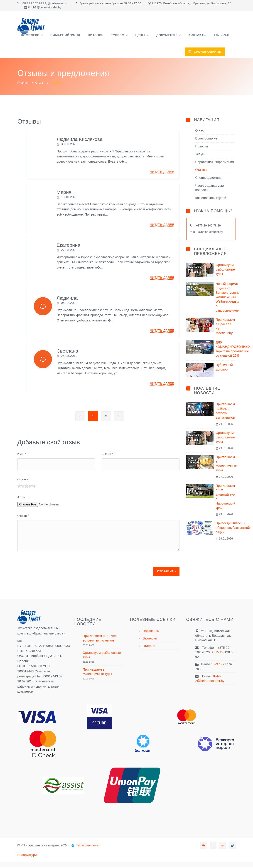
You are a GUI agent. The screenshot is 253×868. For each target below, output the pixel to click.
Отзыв (22, 517)
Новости (202, 147)
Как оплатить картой (211, 199)
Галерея (198, 36)
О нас (200, 132)
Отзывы (201, 171)
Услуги (200, 155)
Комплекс (29, 36)
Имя (21, 455)
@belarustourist (58, 3)
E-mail (107, 455)
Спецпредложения (209, 179)
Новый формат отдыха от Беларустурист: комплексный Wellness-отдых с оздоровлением (228, 298)
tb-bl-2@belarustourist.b (44, 7)
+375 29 (218, 653)
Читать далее (162, 173)
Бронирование (206, 139)
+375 (200, 227)
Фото (21, 498)
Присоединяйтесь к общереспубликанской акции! (233, 529)
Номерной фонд (60, 36)
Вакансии (150, 639)
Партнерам (151, 632)
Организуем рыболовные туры (225, 270)
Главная (23, 84)
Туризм (107, 36)
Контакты (177, 36)
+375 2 (219, 665)
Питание (88, 36)
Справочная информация (215, 163)
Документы (150, 36)
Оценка (23, 480)
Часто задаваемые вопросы (210, 189)
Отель (40, 84)
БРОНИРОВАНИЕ (186, 55)
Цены (126, 36)
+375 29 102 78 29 (34, 3)
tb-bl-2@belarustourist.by (206, 233)
